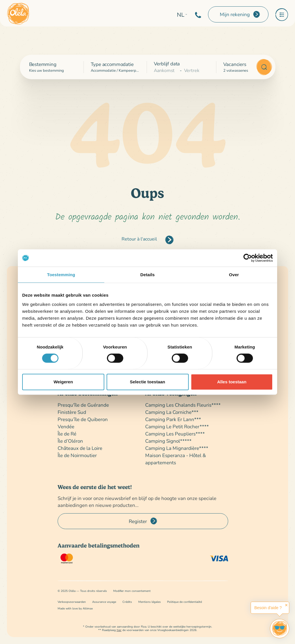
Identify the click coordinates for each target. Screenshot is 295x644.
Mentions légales (150, 602)
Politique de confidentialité (185, 602)
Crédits (127, 602)
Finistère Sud (72, 412)
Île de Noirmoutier (77, 455)
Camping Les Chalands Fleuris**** (183, 405)
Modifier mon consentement (132, 591)
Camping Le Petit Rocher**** (177, 426)
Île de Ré (67, 434)
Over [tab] (234, 275)
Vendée (66, 426)
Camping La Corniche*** (172, 412)
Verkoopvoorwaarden (72, 602)
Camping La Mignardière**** (177, 448)
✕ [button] (286, 605)
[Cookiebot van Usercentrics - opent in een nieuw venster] (248, 258)
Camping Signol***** (168, 441)
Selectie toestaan (148, 382)
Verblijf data (167, 64)
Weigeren (63, 382)
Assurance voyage (104, 602)
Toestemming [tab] (61, 275)
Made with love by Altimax (75, 608)
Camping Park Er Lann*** (173, 419)
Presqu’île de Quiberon (83, 419)
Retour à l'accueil (139, 239)
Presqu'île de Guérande (83, 405)
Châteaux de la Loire (80, 448)
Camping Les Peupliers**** (175, 434)
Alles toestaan (232, 382)
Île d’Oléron (70, 441)
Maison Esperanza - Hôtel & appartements (176, 459)
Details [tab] (147, 275)
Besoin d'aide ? (268, 608)
